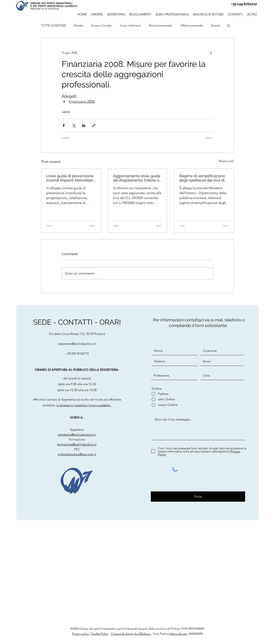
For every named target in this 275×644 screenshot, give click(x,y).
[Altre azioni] (211, 53)
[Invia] (198, 497)
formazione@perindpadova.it (77, 444)
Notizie (78, 26)
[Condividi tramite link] (94, 125)
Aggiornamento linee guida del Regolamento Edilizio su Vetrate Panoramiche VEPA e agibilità (137, 178)
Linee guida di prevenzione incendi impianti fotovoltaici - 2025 (70, 178)
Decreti (216, 26)
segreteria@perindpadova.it (77, 344)
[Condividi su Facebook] (64, 125)
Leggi (66, 111)
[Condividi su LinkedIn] (84, 125)
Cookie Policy (100, 634)
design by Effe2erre (138, 634)
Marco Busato (179, 634)
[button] (172, 14)
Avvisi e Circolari (102, 26)
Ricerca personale (161, 26)
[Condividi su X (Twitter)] (74, 125)
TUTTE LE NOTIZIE (53, 26)
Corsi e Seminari (131, 26)
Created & (118, 634)
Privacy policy (81, 634)
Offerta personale (191, 26)
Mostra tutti (226, 161)
